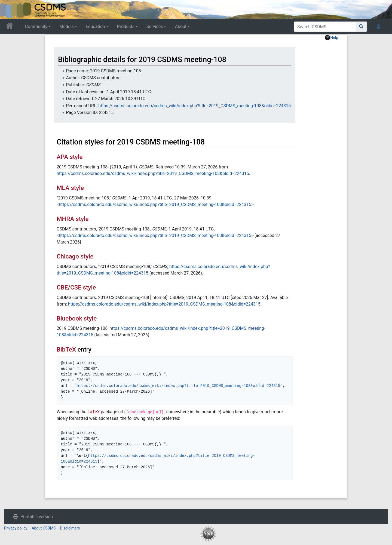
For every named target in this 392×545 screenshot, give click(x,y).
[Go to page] (361, 27)
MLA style (70, 188)
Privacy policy (16, 528)
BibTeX (66, 349)
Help (331, 38)
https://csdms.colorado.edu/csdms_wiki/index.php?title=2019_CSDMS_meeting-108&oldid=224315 (195, 106)
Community (36, 27)
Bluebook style (77, 318)
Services (155, 27)
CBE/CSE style (76, 287)
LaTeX (94, 412)
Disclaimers (70, 528)
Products (126, 27)
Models (67, 27)
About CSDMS (44, 528)
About (181, 27)
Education (95, 27)
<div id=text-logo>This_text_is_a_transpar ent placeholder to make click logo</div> (9, 10)
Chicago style (75, 256)
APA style (70, 157)
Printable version (37, 517)
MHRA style (73, 219)
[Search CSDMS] (325, 27)
